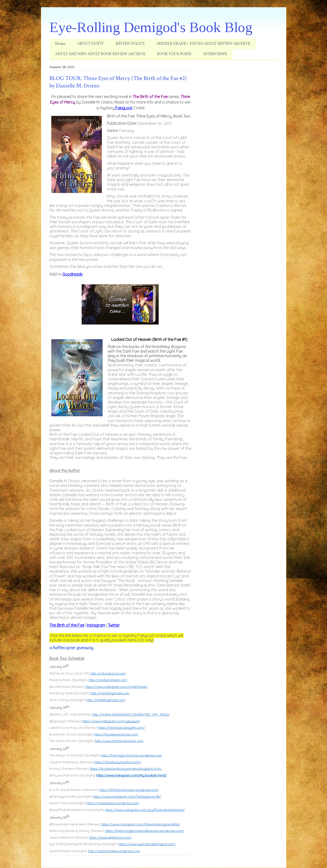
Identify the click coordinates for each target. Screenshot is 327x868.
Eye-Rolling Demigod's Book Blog (151, 27)
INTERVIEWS (215, 54)
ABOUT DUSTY (91, 44)
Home (60, 44)
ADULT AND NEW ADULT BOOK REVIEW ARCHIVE (100, 54)
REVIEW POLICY (130, 44)
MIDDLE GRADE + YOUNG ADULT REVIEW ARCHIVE (203, 44)
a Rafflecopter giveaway (71, 648)
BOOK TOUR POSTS (174, 54)
